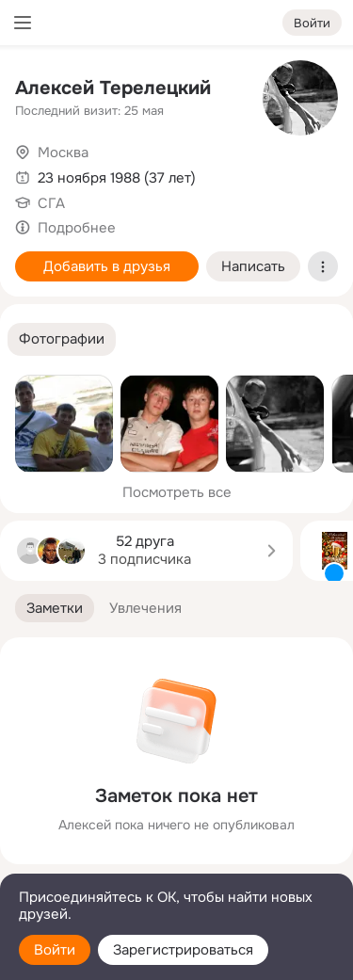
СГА (51, 203)
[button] (62, 339)
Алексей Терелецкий (113, 88)
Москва (63, 153)
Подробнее (77, 228)
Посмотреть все (177, 492)
